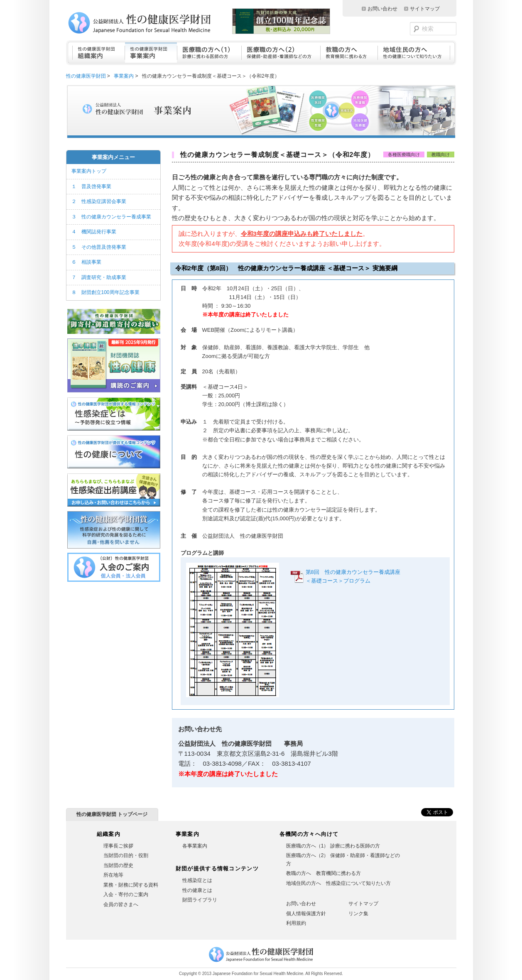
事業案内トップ (89, 171)
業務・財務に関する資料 (131, 885)
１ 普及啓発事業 (91, 186)
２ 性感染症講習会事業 (99, 201)
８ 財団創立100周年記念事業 (105, 292)
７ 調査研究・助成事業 (99, 277)
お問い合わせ (382, 9)
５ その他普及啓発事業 (99, 247)
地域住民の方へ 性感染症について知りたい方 (338, 883)
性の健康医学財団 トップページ (112, 814)
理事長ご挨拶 (118, 846)
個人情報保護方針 (306, 914)
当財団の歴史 (118, 865)
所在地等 (113, 875)
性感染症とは (197, 880)
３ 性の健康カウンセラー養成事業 (111, 217)
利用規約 (296, 923)
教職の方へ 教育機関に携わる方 (323, 873)
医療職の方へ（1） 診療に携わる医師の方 (333, 846)
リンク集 (358, 914)
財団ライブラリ (200, 900)
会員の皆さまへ (121, 904)
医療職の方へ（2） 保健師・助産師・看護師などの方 (343, 860)
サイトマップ (425, 9)
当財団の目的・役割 (126, 855)
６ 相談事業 (86, 262)
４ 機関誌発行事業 (94, 232)
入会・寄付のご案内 (126, 894)
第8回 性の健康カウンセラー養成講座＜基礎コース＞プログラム (353, 576)
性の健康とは (197, 890)
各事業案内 (195, 846)
